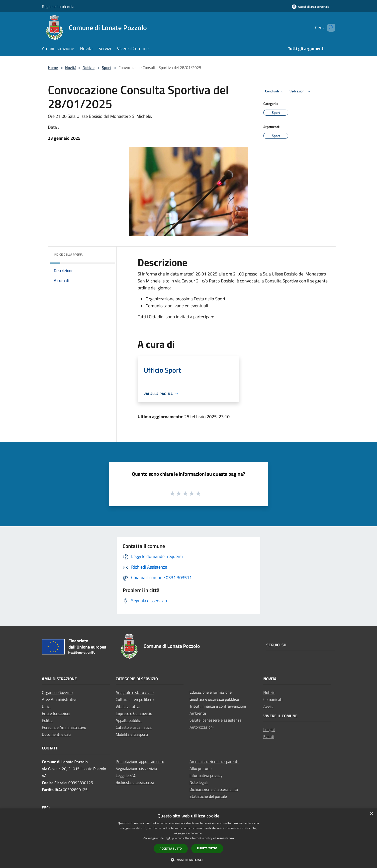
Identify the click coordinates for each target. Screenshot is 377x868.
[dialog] (188, 838)
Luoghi (269, 730)
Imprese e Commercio (134, 713)
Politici (48, 720)
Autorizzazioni (202, 727)
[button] (188, 860)
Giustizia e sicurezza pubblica (214, 699)
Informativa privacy (206, 775)
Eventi (269, 736)
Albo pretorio (200, 768)
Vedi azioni (301, 91)
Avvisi (268, 706)
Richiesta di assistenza (135, 782)
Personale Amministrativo (64, 727)
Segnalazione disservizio (136, 768)
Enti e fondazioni (56, 713)
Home (53, 67)
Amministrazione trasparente (214, 761)
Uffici (46, 706)
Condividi (275, 91)
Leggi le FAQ (126, 775)
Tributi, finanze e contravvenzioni (218, 706)
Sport (106, 67)
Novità (71, 67)
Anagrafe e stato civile (135, 692)
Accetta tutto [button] (171, 848)
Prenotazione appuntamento (140, 761)
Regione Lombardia (58, 6)
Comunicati (273, 699)
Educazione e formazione (211, 692)
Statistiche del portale (208, 796)
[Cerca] (329, 28)
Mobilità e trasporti (132, 734)
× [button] (371, 814)
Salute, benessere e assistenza (215, 720)
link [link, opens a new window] (232, 838)
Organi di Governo (57, 692)
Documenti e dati (56, 734)
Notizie (89, 67)
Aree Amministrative (60, 699)
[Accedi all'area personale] (310, 7)
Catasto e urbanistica (134, 727)
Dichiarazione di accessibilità (214, 789)
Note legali (199, 782)
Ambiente (198, 713)
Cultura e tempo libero (135, 699)
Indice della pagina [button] (68, 254)
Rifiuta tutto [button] (207, 848)
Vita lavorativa (128, 706)
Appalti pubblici (129, 720)
